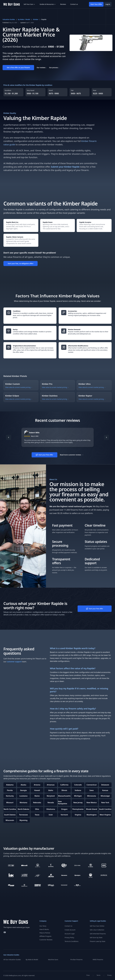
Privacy (109, 975)
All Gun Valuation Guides (12, 960)
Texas (37, 815)
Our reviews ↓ (42, 68)
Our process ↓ (54, 68)
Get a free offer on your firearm (18, 68)
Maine (37, 796)
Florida (10, 790)
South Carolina (105, 809)
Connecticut (92, 785)
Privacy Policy (69, 938)
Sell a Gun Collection (97, 930)
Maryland (51, 796)
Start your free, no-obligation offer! (21, 263)
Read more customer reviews (72, 455)
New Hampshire (63, 803)
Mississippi (105, 796)
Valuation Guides (9, 19)
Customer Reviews (46, 940)
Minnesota (92, 796)
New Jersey (78, 803)
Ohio (37, 809)
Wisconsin (10, 820)
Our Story (43, 926)
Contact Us (68, 926)
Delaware (105, 785)
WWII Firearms (98, 960)
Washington (92, 815)
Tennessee (23, 815)
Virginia (78, 815)
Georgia (23, 790)
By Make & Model (32, 960)
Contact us (74, 4)
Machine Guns (53, 960)
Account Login (70, 934)
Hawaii (37, 790)
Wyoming (23, 820)
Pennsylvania (78, 809)
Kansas (105, 790)
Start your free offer (44, 455)
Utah (51, 815)
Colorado (78, 785)
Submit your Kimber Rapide (65, 167)
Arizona (37, 785)
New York (105, 803)
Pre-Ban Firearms (76, 960)
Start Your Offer (96, 4)
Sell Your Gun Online (97, 926)
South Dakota (10, 815)
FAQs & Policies (45, 933)
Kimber (36, 19)
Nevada (51, 803)
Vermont (64, 815)
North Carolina (10, 809)
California (64, 785)
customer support (14, 662)
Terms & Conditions (72, 941)
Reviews (63, 4)
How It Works (44, 929)
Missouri (10, 803)
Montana (23, 803)
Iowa (92, 790)
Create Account (70, 930)
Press (88, 975)
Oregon (64, 809)
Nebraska (37, 803)
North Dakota (23, 809)
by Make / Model (24, 19)
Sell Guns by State (96, 938)
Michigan (78, 796)
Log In (108, 4)
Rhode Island (92, 809)
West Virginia (105, 815)
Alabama (10, 785)
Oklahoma (51, 809)
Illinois (64, 790)
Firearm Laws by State (98, 941)
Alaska (23, 785)
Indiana (78, 790)
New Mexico (92, 803)
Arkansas (51, 785)
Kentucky (10, 796)
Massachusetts (64, 796)
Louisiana (23, 796)
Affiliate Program (45, 936)
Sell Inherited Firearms (98, 934)
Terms (99, 975)
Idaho (51, 790)
